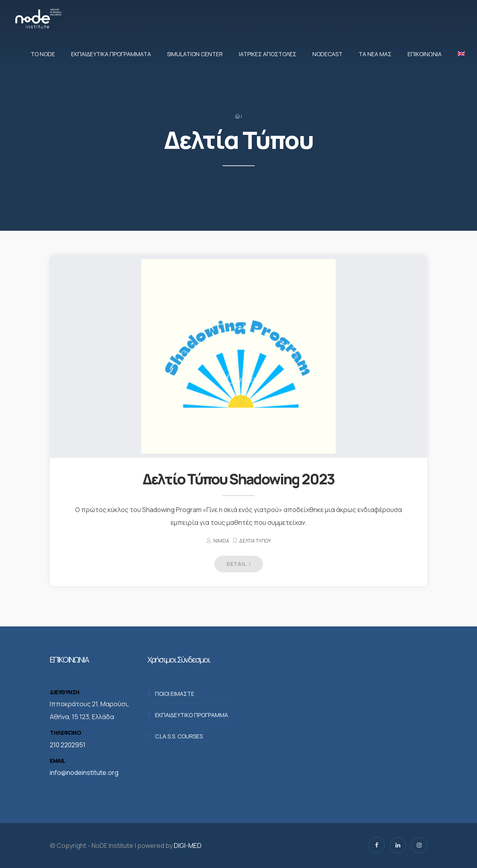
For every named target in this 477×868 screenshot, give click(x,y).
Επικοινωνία (425, 54)
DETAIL (239, 564)
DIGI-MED (188, 846)
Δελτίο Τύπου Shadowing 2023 (238, 479)
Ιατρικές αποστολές (268, 54)
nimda (221, 541)
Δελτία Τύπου (255, 541)
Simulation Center (195, 54)
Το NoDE (43, 54)
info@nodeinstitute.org (84, 772)
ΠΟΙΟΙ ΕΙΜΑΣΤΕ (175, 693)
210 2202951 (68, 745)
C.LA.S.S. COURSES (179, 736)
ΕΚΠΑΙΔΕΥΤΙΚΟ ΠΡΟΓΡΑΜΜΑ (192, 715)
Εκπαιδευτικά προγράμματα (111, 54)
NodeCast (327, 54)
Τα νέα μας (375, 54)
